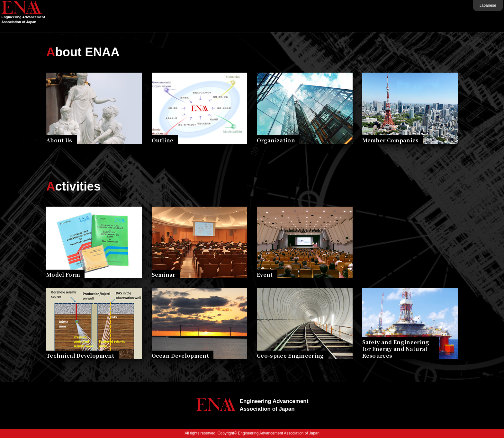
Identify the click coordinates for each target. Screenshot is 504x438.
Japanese (470, 5)
